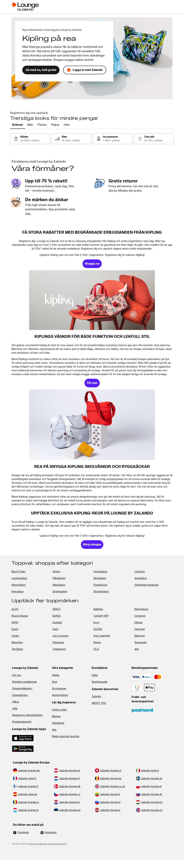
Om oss (16, 675)
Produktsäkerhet (22, 722)
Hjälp (95, 675)
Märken (56, 716)
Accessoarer (59, 689)
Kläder (56, 675)
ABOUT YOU (99, 703)
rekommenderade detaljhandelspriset (48, 844)
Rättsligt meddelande (24, 682)
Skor (55, 682)
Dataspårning (20, 695)
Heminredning (60, 695)
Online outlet (59, 710)
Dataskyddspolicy (22, 689)
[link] (30, 139)
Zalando (96, 696)
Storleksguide (100, 682)
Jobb (15, 709)
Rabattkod (58, 723)
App (54, 730)
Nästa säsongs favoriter (66, 736)
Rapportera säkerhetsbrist (27, 715)
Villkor (16, 702)
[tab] (18, 125)
